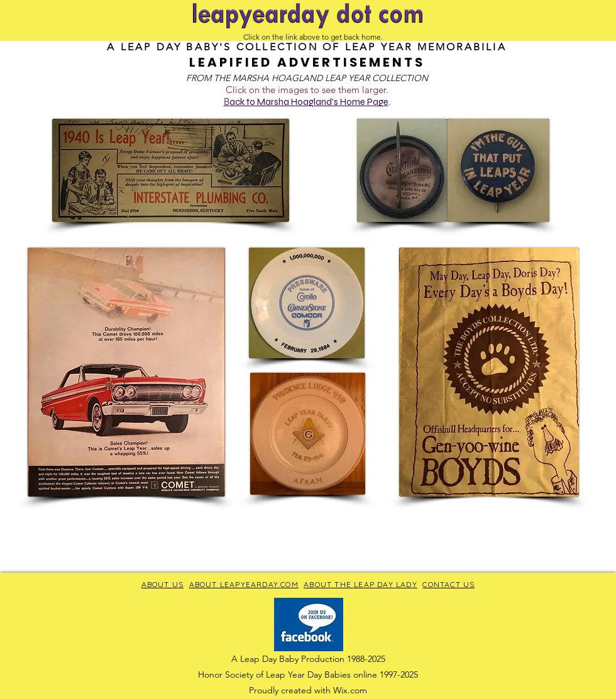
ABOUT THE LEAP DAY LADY (360, 584)
